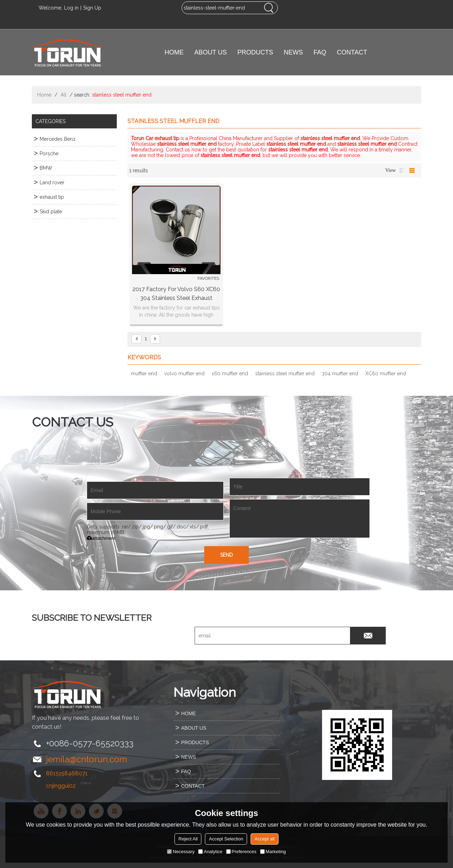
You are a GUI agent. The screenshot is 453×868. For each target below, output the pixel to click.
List (402, 170)
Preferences (241, 852)
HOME (174, 52)
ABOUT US (211, 52)
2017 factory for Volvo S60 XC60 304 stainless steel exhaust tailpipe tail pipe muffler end (176, 294)
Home (44, 95)
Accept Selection (226, 839)
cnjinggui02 (61, 786)
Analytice (210, 852)
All (64, 95)
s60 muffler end (230, 374)
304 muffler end (340, 374)
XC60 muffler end (386, 374)
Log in (71, 8)
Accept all (264, 839)
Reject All (188, 839)
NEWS (293, 52)
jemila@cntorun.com (87, 759)
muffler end (144, 374)
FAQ (320, 52)
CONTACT (352, 52)
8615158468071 (67, 773)
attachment (101, 538)
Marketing (273, 852)
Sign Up (92, 8)
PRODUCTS (255, 52)
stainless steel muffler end (285, 374)
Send (226, 555)
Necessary (181, 852)
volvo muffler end (184, 374)
